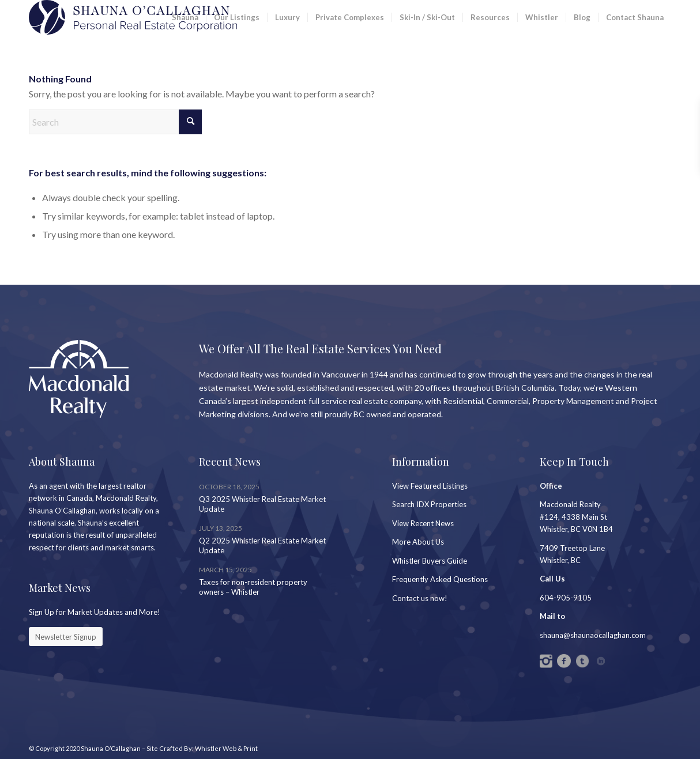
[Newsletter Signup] (66, 637)
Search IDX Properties (429, 504)
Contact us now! (420, 598)
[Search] (115, 122)
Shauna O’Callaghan (111, 748)
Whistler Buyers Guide (430, 561)
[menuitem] (185, 17)
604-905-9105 (566, 598)
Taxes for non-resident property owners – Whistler (253, 587)
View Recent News (423, 523)
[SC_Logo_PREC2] (133, 17)
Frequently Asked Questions (440, 579)
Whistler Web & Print (226, 748)
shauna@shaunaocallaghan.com (593, 635)
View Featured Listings (430, 486)
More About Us (418, 542)
